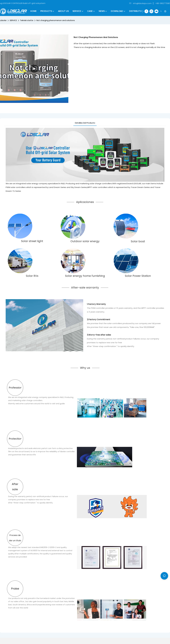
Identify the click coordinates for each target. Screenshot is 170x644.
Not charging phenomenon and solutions (56, 20)
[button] (143, 11)
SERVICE (13, 20)
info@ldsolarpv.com (140, 3)
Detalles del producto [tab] (85, 123)
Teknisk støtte (27, 20)
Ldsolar (3, 20)
